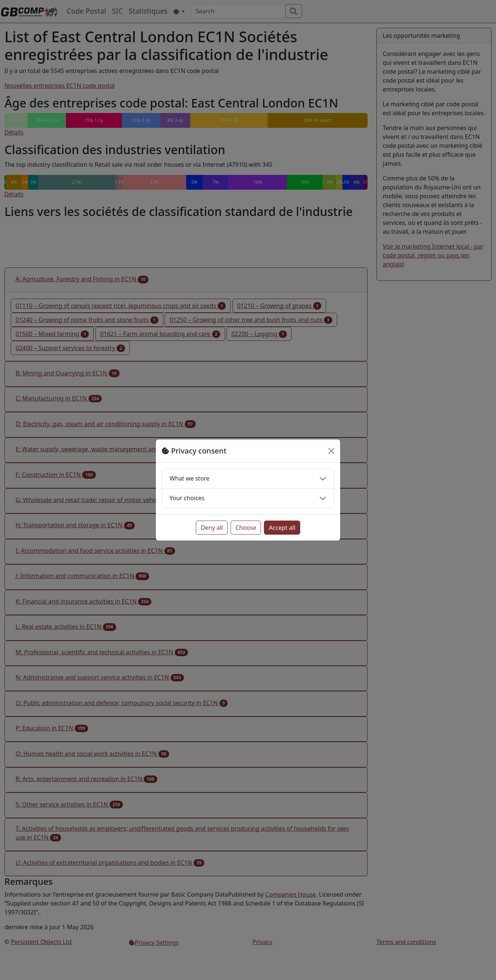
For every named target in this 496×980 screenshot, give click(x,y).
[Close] (331, 451)
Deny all (212, 528)
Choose (246, 528)
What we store (190, 478)
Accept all (282, 528)
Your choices (187, 498)
